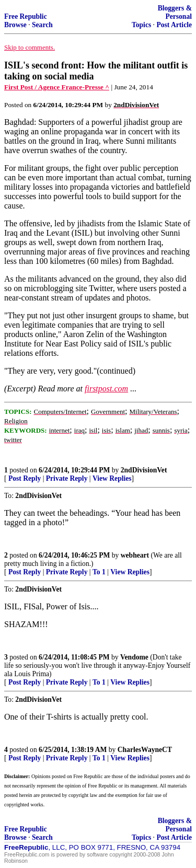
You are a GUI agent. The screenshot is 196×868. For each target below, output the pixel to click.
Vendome (134, 657)
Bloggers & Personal (175, 12)
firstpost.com (106, 389)
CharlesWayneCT (145, 750)
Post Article (174, 25)
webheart (135, 555)
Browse (15, 25)
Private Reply (67, 478)
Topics (141, 25)
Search (42, 25)
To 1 (99, 572)
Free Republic (26, 16)
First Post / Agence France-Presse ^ (57, 87)
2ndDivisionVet (144, 470)
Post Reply (25, 478)
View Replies (112, 478)
